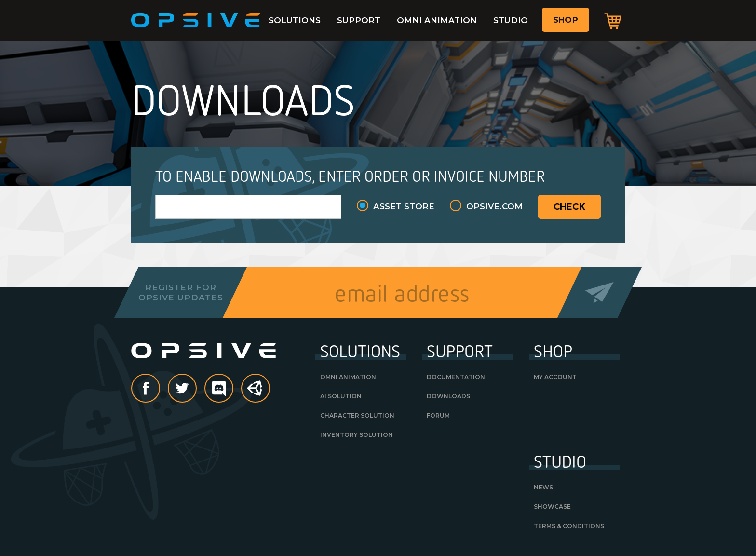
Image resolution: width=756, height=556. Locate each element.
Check (570, 207)
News (543, 487)
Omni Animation (437, 20)
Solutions (295, 20)
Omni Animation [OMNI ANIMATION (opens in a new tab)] (348, 377)
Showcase (552, 507)
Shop (566, 20)
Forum (438, 415)
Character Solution (357, 415)
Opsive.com (494, 206)
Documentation (456, 377)
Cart (613, 21)
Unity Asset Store (256, 393)
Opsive (196, 20)
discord (233, 389)
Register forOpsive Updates (181, 292)
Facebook (160, 389)
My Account (555, 377)
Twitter (196, 389)
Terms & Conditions (569, 526)
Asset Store (404, 206)
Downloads (448, 396)
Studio (511, 20)
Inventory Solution (357, 435)
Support (359, 20)
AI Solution (341, 396)
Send (600, 292)
